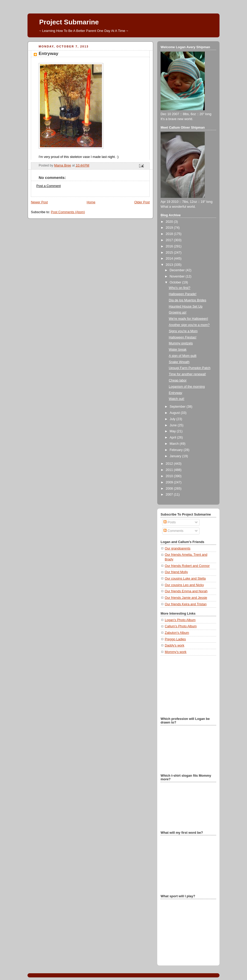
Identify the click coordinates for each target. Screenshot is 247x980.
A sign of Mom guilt (183, 356)
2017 (170, 240)
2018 (170, 234)
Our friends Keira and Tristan (186, 604)
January (176, 456)
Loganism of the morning (187, 387)
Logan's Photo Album (180, 620)
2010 (170, 476)
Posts (170, 522)
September (178, 407)
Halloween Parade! (183, 294)
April (173, 437)
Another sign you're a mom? (189, 325)
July (173, 419)
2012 (170, 464)
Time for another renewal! (187, 374)
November (178, 276)
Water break (178, 350)
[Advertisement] (187, 685)
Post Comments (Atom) (68, 212)
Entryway (176, 393)
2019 (170, 228)
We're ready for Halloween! (188, 319)
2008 (170, 489)
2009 (170, 482)
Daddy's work (174, 645)
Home (91, 202)
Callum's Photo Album (181, 626)
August (175, 413)
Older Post (142, 202)
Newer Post (39, 202)
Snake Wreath (179, 362)
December (178, 270)
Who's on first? (180, 288)
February (177, 450)
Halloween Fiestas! (183, 337)
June (174, 425)
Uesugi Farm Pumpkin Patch (190, 368)
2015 (170, 253)
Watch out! (177, 399)
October (176, 282)
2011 (170, 470)
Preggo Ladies (175, 639)
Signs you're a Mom (183, 331)
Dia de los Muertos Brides (188, 300)
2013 (170, 265)
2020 (170, 222)
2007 (170, 495)
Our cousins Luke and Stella (185, 579)
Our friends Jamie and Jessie (186, 598)
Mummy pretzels (181, 343)
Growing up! (178, 312)
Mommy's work (176, 652)
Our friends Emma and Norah (186, 591)
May (173, 431)
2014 (170, 259)
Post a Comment (49, 186)
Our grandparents (178, 548)
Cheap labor (178, 380)
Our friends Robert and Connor (187, 566)
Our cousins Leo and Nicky (184, 585)
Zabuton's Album (177, 633)
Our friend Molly (176, 572)
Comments (173, 531)
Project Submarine (69, 22)
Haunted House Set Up (186, 307)
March (175, 444)
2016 (170, 246)
